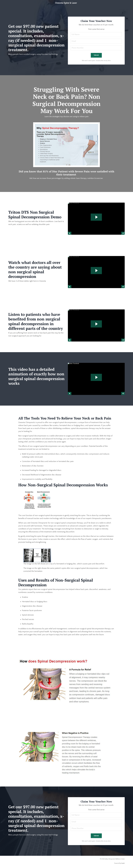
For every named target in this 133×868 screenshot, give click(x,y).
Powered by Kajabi (119, 863)
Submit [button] (96, 55)
